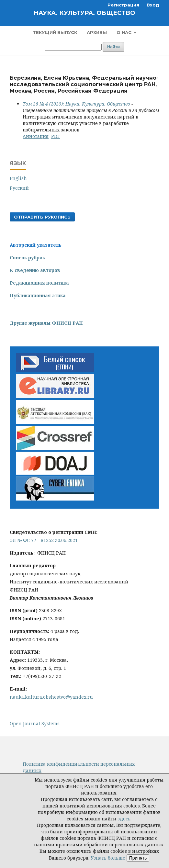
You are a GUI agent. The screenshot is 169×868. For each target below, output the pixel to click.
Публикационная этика (38, 295)
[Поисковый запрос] (73, 47)
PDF (56, 136)
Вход (153, 5)
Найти (113, 47)
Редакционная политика (39, 283)
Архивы (97, 32)
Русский (19, 188)
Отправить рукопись (42, 217)
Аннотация (36, 136)
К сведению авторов (35, 270)
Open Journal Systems (35, 723)
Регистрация (123, 5)
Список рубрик (27, 258)
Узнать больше (108, 858)
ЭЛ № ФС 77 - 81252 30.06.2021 (44, 540)
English (18, 178)
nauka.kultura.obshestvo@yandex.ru (51, 697)
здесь (124, 819)
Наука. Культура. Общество (84, 13)
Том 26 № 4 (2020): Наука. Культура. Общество (76, 104)
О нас (125, 32)
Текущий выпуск (55, 32)
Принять (138, 858)
